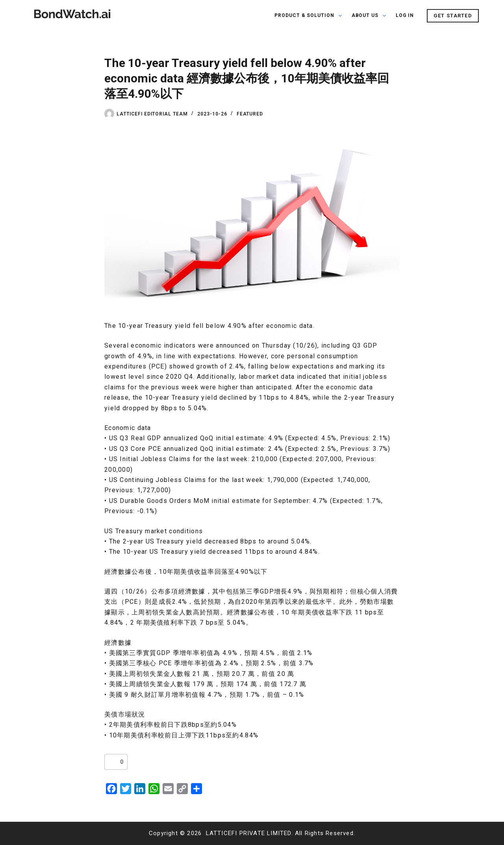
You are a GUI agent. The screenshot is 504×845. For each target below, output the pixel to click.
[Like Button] (112, 762)
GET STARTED (453, 16)
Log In (405, 15)
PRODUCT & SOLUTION (310, 16)
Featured (250, 114)
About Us (370, 16)
